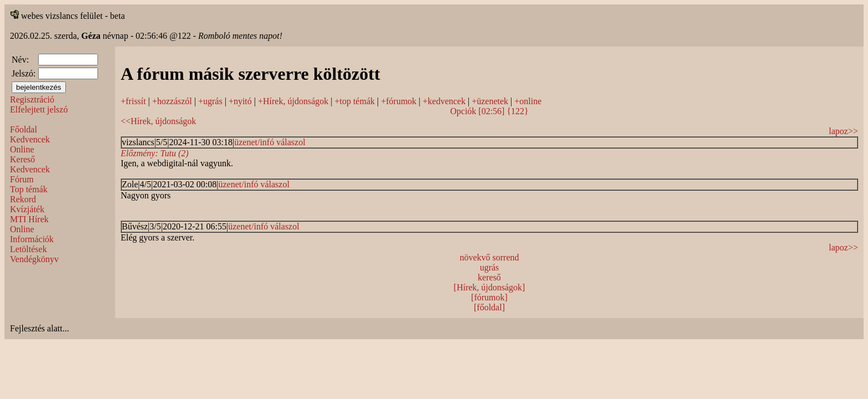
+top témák (355, 101)
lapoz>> (843, 131)
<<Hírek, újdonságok (158, 121)
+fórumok (399, 101)
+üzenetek (490, 101)
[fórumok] (489, 297)
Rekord (23, 199)
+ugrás (210, 101)
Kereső (22, 159)
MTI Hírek (29, 219)
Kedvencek (30, 139)
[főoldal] (489, 307)
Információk (32, 239)
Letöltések (29, 249)
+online (528, 101)
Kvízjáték (27, 209)
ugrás (490, 267)
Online (22, 149)
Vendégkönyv (34, 259)
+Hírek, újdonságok (293, 101)
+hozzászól (172, 101)
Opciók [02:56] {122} (489, 111)
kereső (489, 277)
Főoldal (24, 129)
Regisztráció (32, 99)
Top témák (29, 189)
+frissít (133, 101)
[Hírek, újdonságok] (490, 287)
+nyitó (240, 101)
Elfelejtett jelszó (39, 109)
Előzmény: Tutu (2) (155, 153)
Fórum (22, 179)
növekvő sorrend (489, 257)
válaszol (291, 142)
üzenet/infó (254, 142)
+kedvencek (444, 101)
